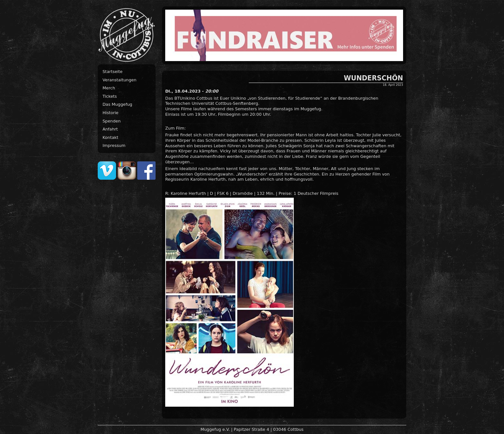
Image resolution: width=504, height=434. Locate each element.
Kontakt (110, 137)
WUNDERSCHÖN (374, 78)
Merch (109, 88)
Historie (110, 113)
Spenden (112, 121)
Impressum (114, 145)
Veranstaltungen (119, 80)
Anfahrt (110, 129)
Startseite (113, 72)
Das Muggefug (117, 104)
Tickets (110, 96)
